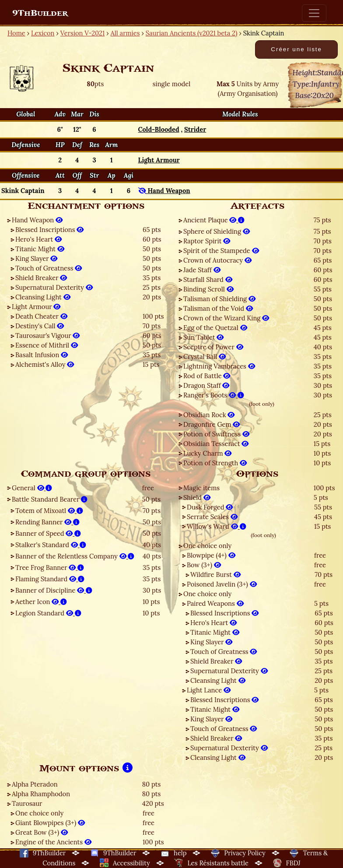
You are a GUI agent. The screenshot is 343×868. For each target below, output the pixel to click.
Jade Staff (202, 270)
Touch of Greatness (49, 268)
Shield (197, 497)
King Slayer (36, 258)
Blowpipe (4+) (211, 555)
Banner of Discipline (54, 590)
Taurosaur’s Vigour (47, 336)
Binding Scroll (208, 289)
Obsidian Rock (209, 415)
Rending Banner (47, 522)
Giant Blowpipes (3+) (50, 823)
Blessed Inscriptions (49, 230)
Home (16, 33)
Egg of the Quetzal (215, 328)
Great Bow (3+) (42, 832)
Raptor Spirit (207, 241)
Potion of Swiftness (216, 434)
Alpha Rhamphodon (41, 794)
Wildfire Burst (215, 575)
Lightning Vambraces (219, 366)
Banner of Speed (48, 533)
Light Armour (36, 307)
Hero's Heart (38, 239)
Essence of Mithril (47, 345)
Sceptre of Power (213, 347)
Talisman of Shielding (219, 299)
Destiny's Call (40, 326)
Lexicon (43, 33)
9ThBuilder (40, 13)
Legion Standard (48, 613)
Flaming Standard (50, 579)
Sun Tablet (203, 337)
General (32, 488)
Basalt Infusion (42, 355)
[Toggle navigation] (314, 13)
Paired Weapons (215, 603)
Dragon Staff (206, 385)
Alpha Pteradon (35, 784)
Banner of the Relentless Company (75, 556)
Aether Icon (41, 602)
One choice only (207, 546)
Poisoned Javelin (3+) (222, 584)
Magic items (201, 488)
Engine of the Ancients (53, 842)
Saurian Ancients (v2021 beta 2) (192, 33)
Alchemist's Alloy (45, 364)
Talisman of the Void (218, 308)
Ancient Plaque (214, 220)
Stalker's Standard (51, 545)
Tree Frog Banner (50, 568)
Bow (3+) (204, 565)
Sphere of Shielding (217, 231)
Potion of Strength (215, 463)
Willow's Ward (217, 526)
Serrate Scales (212, 517)
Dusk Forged (210, 507)
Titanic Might (40, 249)
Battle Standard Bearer (50, 499)
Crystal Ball (205, 357)
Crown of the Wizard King (226, 318)
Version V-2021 (82, 33)
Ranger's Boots (214, 395)
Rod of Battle (207, 376)
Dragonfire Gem (212, 424)
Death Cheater (41, 316)
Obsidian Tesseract (216, 444)
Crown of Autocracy (217, 260)
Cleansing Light (43, 297)
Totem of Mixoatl (49, 511)
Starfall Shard (208, 279)
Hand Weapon (37, 220)
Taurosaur (27, 803)
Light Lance (209, 690)
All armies (125, 33)
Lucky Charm (207, 453)
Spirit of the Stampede (221, 251)
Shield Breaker (41, 278)
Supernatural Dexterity (54, 287)
